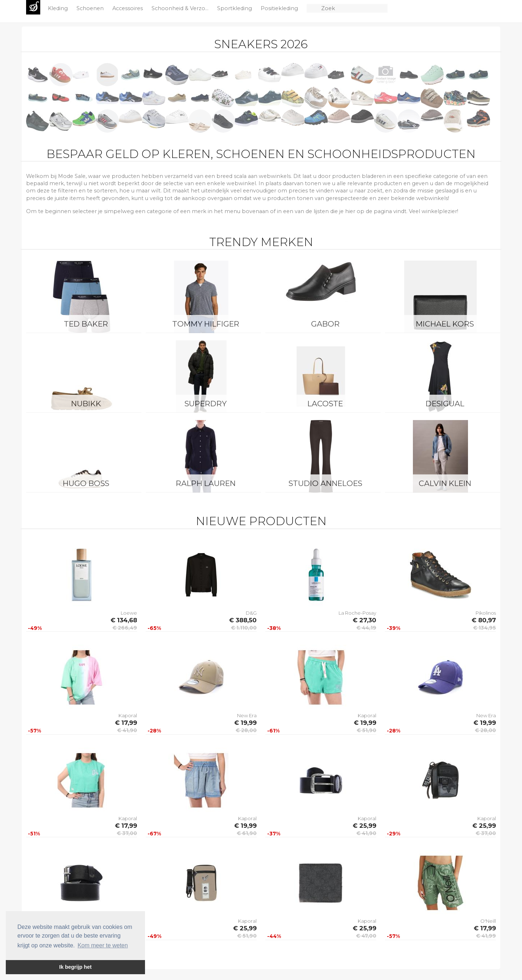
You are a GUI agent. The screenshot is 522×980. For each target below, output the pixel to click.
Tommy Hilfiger (206, 324)
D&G (251, 613)
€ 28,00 (246, 730)
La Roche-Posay (357, 613)
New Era (247, 715)
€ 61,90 (247, 833)
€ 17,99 (126, 723)
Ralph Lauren (206, 483)
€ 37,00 (127, 833)
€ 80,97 (484, 620)
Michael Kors (445, 324)
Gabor (325, 324)
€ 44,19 (366, 628)
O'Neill (488, 921)
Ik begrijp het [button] (75, 967)
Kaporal (128, 715)
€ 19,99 (245, 723)
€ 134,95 (484, 628)
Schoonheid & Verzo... (181, 8)
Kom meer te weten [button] (103, 945)
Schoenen (91, 8)
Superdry (206, 404)
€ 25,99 (364, 826)
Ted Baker (86, 324)
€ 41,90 (127, 730)
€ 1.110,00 (244, 628)
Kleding (59, 8)
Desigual (445, 404)
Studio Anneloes (325, 483)
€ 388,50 (243, 620)
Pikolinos (486, 613)
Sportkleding (235, 8)
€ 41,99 (486, 936)
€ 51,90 (366, 730)
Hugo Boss (86, 483)
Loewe (129, 613)
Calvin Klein (445, 483)
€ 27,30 (364, 620)
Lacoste (325, 404)
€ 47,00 (366, 936)
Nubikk (86, 404)
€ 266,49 (125, 628)
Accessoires (128, 8)
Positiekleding (280, 8)
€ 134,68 (124, 620)
